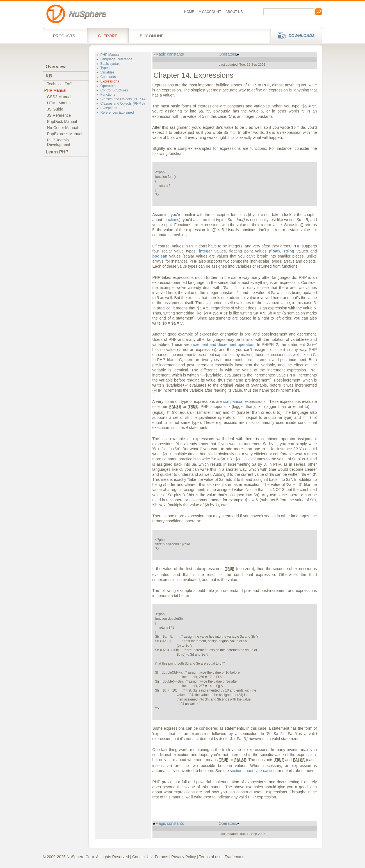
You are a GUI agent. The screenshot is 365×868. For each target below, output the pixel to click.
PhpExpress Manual (65, 134)
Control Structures (114, 90)
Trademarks (235, 857)
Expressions (110, 81)
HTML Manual (59, 103)
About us (234, 12)
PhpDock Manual (62, 121)
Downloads (295, 35)
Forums (161, 857)
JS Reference (59, 115)
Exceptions (109, 108)
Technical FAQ (60, 84)
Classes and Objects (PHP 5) (123, 104)
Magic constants (168, 54)
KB (49, 76)
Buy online (152, 35)
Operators (108, 86)
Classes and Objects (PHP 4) (123, 99)
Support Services (108, 35)
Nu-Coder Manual (63, 128)
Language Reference (117, 59)
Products (65, 35)
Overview (56, 67)
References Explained (117, 112)
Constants (108, 77)
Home (189, 12)
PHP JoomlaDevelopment (59, 142)
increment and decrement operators (223, 345)
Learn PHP (57, 152)
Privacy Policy (183, 857)
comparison (233, 401)
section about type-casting (253, 771)
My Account (210, 12)
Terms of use (210, 857)
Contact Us (142, 857)
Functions (108, 95)
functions (171, 220)
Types (105, 68)
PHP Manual (55, 90)
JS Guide (55, 109)
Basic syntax (110, 64)
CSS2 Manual (59, 97)
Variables (108, 72)
